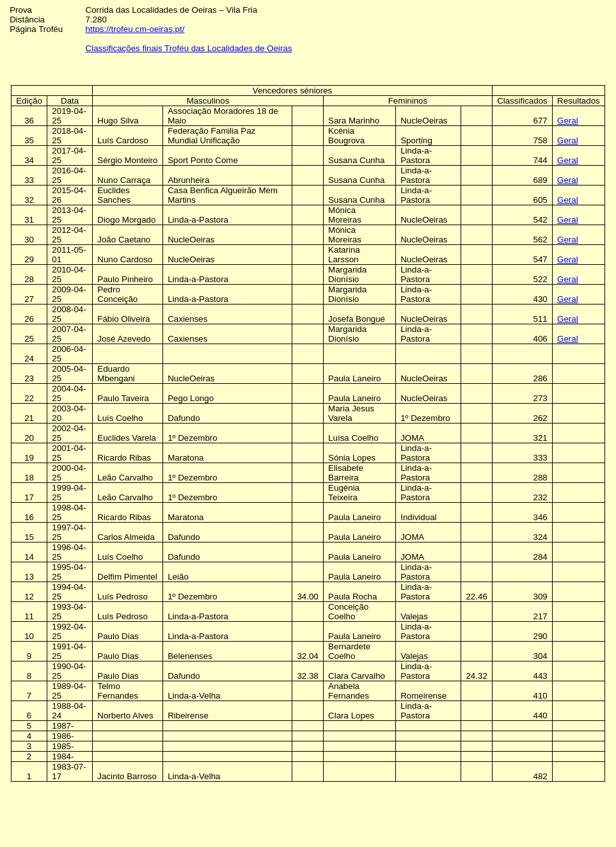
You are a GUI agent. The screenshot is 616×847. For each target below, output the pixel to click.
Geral (568, 121)
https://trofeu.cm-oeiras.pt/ (135, 29)
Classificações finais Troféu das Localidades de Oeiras (189, 48)
